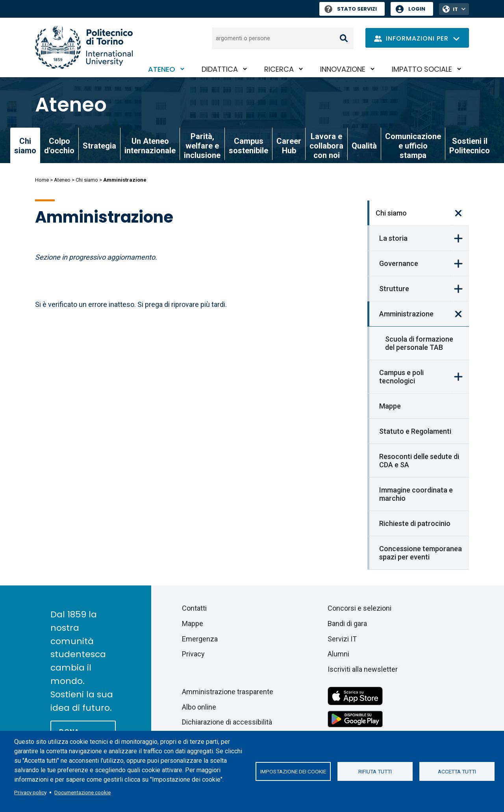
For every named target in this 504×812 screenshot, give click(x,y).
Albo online (199, 707)
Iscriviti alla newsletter (363, 669)
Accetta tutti (457, 771)
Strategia (99, 146)
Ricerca (279, 69)
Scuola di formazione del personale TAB (419, 343)
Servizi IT (342, 639)
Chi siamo (87, 180)
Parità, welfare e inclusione (202, 146)
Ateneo (162, 69)
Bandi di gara (347, 623)
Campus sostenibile (248, 146)
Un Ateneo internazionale (150, 146)
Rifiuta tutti (375, 771)
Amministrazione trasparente (228, 692)
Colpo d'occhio (59, 146)
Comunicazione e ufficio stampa (413, 146)
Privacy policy (30, 792)
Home (42, 180)
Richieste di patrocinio (415, 523)
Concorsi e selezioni (359, 608)
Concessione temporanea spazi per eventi (421, 553)
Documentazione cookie (82, 792)
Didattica (220, 69)
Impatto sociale (422, 69)
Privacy (193, 654)
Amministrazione (406, 314)
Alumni (338, 654)
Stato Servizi (351, 9)
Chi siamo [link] (25, 146)
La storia (393, 238)
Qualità (364, 146)
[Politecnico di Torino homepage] (84, 47)
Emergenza (200, 639)
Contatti (194, 608)
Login (417, 9)
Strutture (394, 289)
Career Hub (289, 146)
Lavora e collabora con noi (326, 146)
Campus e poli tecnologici (401, 377)
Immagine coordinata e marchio (416, 494)
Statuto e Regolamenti (415, 431)
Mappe (390, 406)
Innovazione (343, 69)
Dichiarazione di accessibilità (227, 722)
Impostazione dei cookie (293, 771)
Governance (399, 263)
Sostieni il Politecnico (470, 146)
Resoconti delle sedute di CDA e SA (419, 461)
